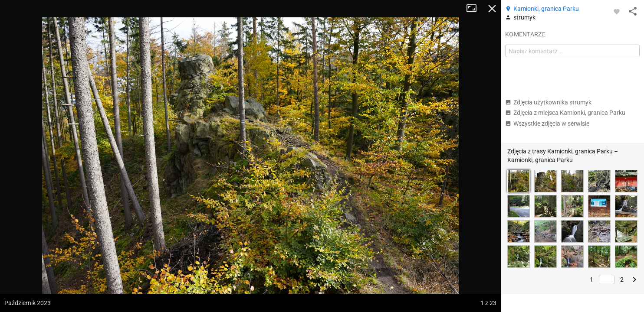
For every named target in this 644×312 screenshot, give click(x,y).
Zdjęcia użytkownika (548, 102)
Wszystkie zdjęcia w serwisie (547, 123)
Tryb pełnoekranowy (475, 9)
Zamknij (492, 9)
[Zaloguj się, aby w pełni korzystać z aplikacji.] (617, 11)
